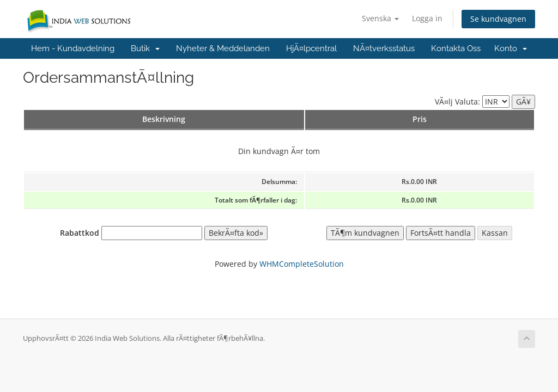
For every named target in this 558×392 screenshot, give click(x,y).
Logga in (427, 18)
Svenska (380, 18)
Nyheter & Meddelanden (223, 48)
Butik (145, 48)
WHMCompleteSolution (302, 264)
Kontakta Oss (456, 48)
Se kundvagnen (498, 19)
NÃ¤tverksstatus (384, 48)
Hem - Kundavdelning (73, 48)
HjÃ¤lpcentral (311, 48)
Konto (511, 48)
